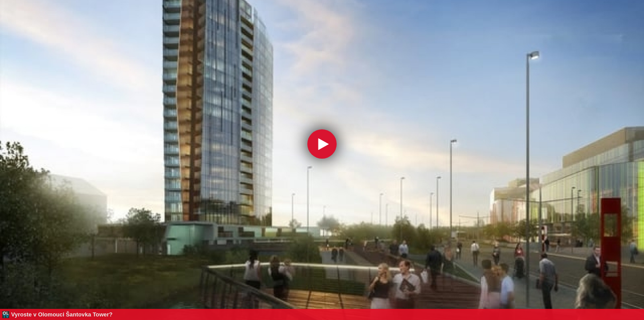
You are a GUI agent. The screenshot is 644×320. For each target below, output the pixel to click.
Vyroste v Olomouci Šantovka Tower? (62, 314)
